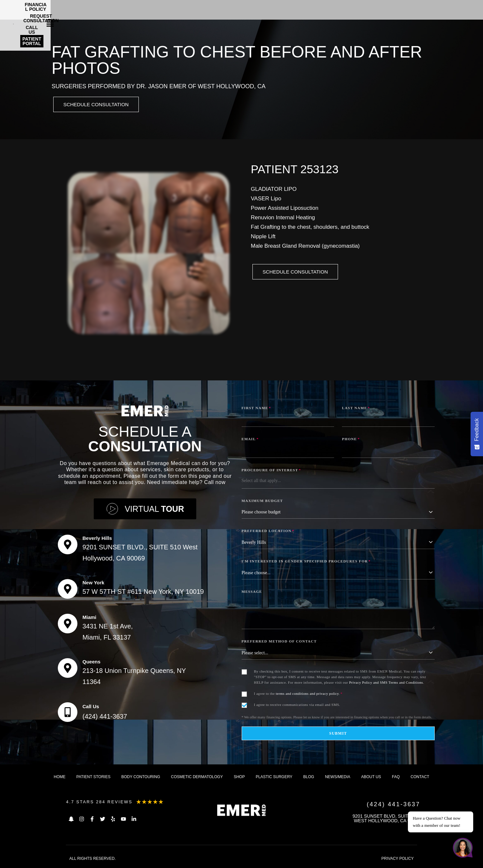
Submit (338, 734)
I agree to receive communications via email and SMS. (297, 706)
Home (60, 778)
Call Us (91, 707)
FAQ (396, 778)
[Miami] (68, 625)
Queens (91, 663)
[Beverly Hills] (68, 545)
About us (371, 778)
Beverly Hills (97, 539)
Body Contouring (141, 778)
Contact (420, 778)
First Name (257, 409)
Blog (309, 778)
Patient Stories (93, 778)
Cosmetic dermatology (197, 778)
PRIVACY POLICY (398, 860)
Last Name (356, 409)
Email (250, 440)
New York (93, 584)
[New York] (68, 590)
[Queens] (68, 669)
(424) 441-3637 (105, 717)
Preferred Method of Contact (279, 642)
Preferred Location (268, 532)
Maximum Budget (262, 502)
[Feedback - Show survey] (477, 434)
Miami (89, 618)
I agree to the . (298, 694)
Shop (239, 778)
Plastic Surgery (274, 778)
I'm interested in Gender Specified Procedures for (306, 562)
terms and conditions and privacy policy (307, 694)
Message (252, 593)
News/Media (338, 778)
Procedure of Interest (271, 471)
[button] (465, 8)
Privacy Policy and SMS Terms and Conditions (386, 683)
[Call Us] (68, 713)
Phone (351, 440)
